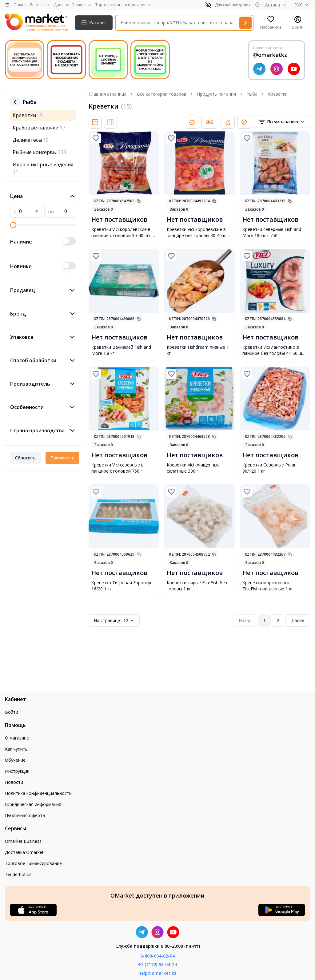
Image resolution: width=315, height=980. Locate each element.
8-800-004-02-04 (157, 956)
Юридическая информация (33, 804)
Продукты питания (216, 94)
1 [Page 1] (265, 620)
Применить (62, 458)
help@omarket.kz (157, 973)
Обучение (15, 760)
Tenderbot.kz (18, 874)
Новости (14, 782)
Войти (12, 712)
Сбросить (25, 458)
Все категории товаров (162, 94)
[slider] (13, 225)
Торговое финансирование (33, 863)
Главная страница (108, 94)
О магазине (17, 738)
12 (114, 621)
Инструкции (17, 771)
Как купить (16, 749)
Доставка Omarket (24, 852)
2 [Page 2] (278, 620)
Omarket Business (23, 841)
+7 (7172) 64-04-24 (157, 964)
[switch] (69, 241)
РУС (302, 5)
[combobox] (282, 122)
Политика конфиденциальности (38, 793)
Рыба (252, 94)
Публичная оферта (25, 815)
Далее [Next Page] (298, 620)
